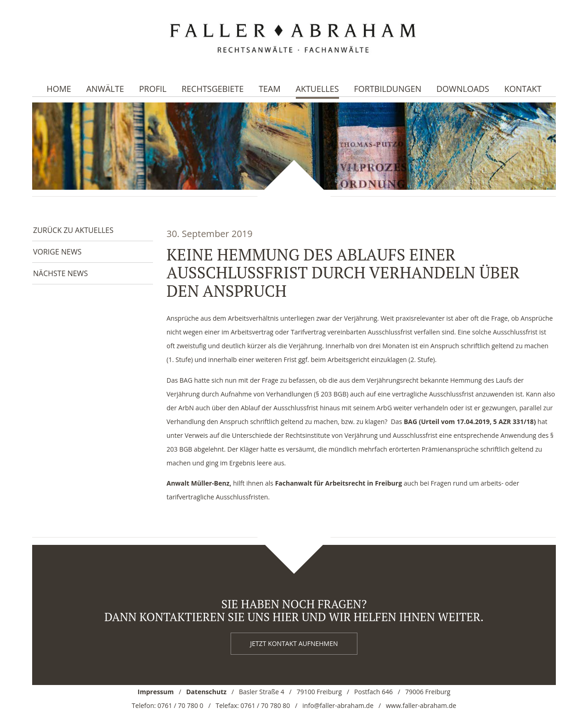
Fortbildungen (387, 89)
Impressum (156, 692)
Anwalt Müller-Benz (198, 483)
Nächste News (60, 273)
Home (59, 89)
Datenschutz (206, 692)
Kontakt (523, 89)
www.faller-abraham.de (421, 705)
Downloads (463, 89)
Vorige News (57, 252)
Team (270, 89)
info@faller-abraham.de (338, 705)
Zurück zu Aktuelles (73, 230)
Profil (153, 89)
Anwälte (105, 89)
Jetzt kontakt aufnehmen (294, 643)
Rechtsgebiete (212, 89)
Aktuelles (317, 89)
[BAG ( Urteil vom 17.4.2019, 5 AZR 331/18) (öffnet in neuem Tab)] (470, 422)
